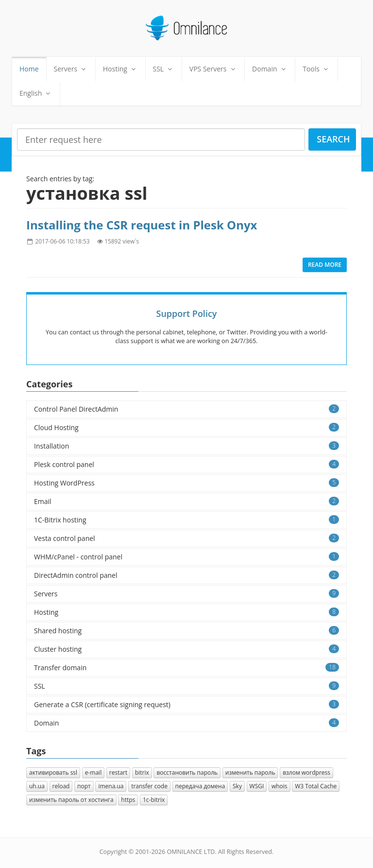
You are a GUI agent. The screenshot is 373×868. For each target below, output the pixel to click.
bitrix (142, 773)
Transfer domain (186, 668)
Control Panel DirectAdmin (186, 409)
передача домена (200, 786)
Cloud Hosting (186, 427)
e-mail (93, 773)
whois (280, 786)
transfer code (149, 786)
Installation (186, 446)
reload (61, 786)
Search (333, 139)
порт (84, 786)
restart (119, 773)
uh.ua (37, 786)
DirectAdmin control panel (186, 575)
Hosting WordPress (186, 483)
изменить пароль (250, 773)
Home (29, 69)
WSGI (257, 786)
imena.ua (111, 786)
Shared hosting (186, 631)
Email (186, 501)
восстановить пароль (187, 773)
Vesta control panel (186, 538)
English (36, 93)
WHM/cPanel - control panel (186, 557)
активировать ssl (53, 773)
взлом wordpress (306, 773)
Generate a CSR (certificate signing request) (186, 704)
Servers (71, 69)
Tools (316, 69)
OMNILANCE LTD (191, 852)
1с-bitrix (154, 800)
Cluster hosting (186, 649)
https (128, 800)
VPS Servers (213, 69)
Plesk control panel (186, 464)
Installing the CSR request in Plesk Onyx (142, 225)
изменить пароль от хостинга (71, 800)
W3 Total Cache (316, 786)
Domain (270, 69)
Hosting (120, 69)
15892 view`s (122, 241)
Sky (237, 786)
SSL (164, 69)
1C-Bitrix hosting (186, 520)
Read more (325, 265)
